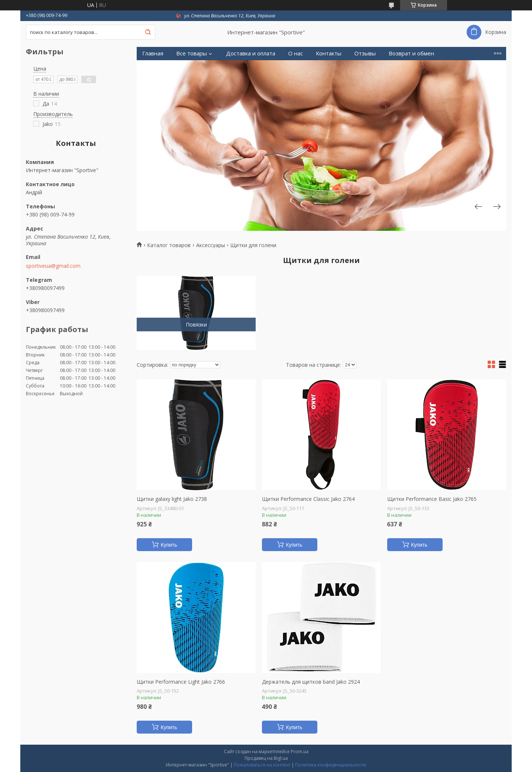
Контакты (329, 53)
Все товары (192, 53)
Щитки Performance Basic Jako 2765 (432, 499)
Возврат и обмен (411, 53)
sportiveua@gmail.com (53, 266)
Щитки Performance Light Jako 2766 (181, 682)
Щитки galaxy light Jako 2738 (172, 499)
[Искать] (148, 32)
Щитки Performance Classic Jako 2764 (308, 499)
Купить (169, 545)
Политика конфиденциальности (331, 765)
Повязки (196, 324)
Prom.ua (300, 751)
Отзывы (365, 53)
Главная (153, 53)
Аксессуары (211, 245)
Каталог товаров (169, 245)
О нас (296, 53)
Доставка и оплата (251, 53)
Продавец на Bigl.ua (266, 758)
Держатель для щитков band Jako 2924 (311, 682)
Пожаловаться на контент (262, 765)
